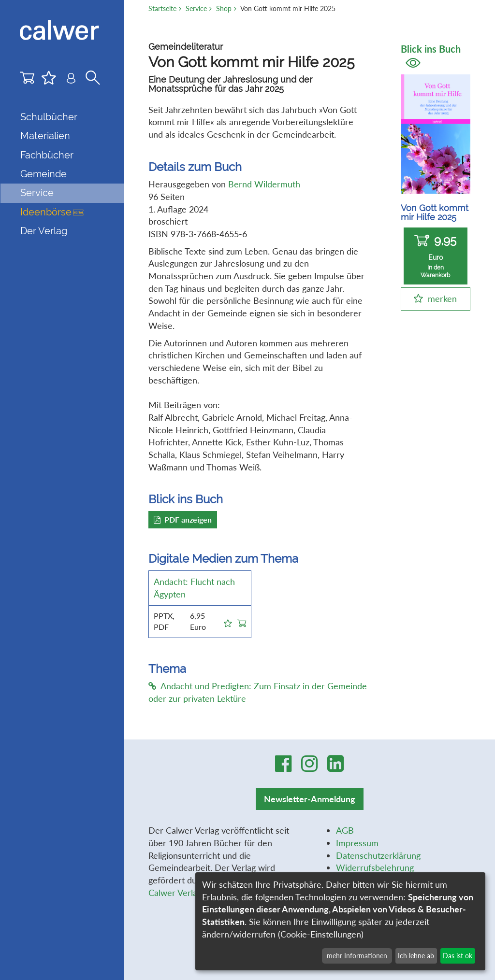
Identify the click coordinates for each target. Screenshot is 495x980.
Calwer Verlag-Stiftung (192, 893)
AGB (345, 830)
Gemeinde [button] (44, 174)
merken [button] (442, 298)
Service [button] (37, 193)
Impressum (357, 843)
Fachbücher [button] (47, 155)
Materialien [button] (45, 136)
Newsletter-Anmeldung (310, 799)
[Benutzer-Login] (71, 80)
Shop (224, 8)
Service (196, 8)
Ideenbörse (52, 212)
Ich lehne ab (416, 956)
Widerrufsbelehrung (375, 867)
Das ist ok (458, 956)
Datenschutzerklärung (378, 855)
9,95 (436, 256)
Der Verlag (44, 231)
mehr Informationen (357, 956)
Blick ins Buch (431, 56)
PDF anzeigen (183, 519)
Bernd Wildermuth (264, 184)
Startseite (162, 8)
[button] (228, 622)
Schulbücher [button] (49, 117)
